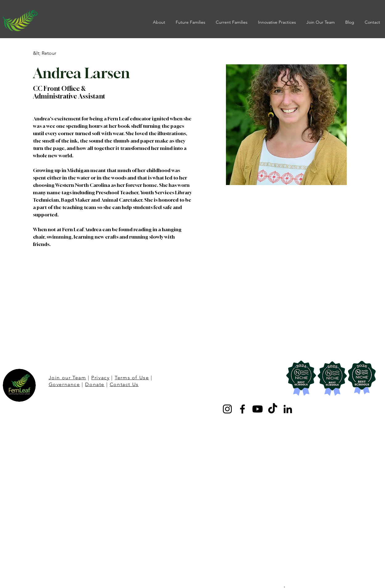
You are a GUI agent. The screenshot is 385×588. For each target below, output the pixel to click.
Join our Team (68, 378)
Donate (95, 384)
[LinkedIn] (288, 409)
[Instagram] (227, 409)
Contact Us (124, 384)
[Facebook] (242, 409)
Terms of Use (132, 378)
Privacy (100, 378)
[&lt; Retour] (45, 53)
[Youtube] (258, 409)
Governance (64, 384)
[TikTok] (273, 409)
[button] (160, 22)
